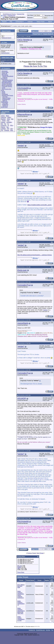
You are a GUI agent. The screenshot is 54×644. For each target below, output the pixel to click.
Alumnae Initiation (7, 81)
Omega (7, 130)
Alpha (3, 116)
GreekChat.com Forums (9, 14)
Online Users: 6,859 (7, 57)
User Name (30, 15)
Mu (2, 124)
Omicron (4, 125)
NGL (12, 130)
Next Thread (40, 553)
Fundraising (5, 94)
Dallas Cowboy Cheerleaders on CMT (21, 619)
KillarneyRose (24, 114)
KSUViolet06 (23, 88)
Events (4, 93)
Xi (8, 124)
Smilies (19, 567)
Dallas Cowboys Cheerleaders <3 (21, 603)
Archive (48, 630)
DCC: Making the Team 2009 (21, 586)
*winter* (21, 146)
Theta (4, 121)
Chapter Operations (7, 84)
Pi (8, 125)
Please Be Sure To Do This (35, 66)
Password (30, 18)
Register (4, 22)
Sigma (3, 127)
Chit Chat (5, 97)
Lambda (9, 122)
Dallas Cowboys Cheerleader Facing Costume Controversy (21, 594)
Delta (9, 117)
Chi (11, 129)
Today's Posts (40, 22)
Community (20, 22)
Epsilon (3, 119)
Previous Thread (32, 553)
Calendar (30, 22)
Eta (12, 119)
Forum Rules (21, 572)
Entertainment (11, 16)
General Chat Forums (7, 95)
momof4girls (23, 323)
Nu (5, 124)
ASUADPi (22, 398)
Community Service (7, 86)
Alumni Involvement (7, 85)
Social (3, 92)
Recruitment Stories (8, 80)
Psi (2, 130)
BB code (20, 566)
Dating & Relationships (5, 101)
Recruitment (5, 75)
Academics (5, 104)
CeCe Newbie (24, 40)
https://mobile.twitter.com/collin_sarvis (39, 205)
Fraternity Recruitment (4, 78)
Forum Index (5, 72)
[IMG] (19, 568)
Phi (8, 129)
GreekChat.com (40, 630)
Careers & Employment (4, 106)
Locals (3, 88)
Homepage (5, 71)
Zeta (8, 119)
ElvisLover (22, 270)
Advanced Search (7, 38)
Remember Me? (48, 16)
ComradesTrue (24, 285)
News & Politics (6, 98)
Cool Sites (5, 103)
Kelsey (45, 310)
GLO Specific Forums (5, 112)
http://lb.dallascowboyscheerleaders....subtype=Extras (35, 255)
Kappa (3, 122)
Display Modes (47, 34)
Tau (7, 127)
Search (50, 22)
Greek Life (4, 74)
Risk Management (7, 83)
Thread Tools (37, 34)
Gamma (4, 117)
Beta (7, 116)
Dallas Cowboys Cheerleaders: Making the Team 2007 (21, 611)
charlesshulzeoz (5, 53)
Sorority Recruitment (8, 76)
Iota (8, 121)
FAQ (11, 22)
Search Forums (6, 31)
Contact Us (32, 630)
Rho (12, 125)
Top (52, 630)
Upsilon (3, 129)
